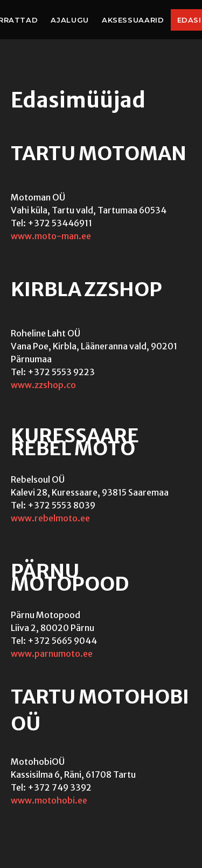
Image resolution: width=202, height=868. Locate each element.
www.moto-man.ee (51, 236)
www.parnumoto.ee (52, 654)
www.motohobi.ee (49, 800)
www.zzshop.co (43, 385)
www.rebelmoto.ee (50, 518)
